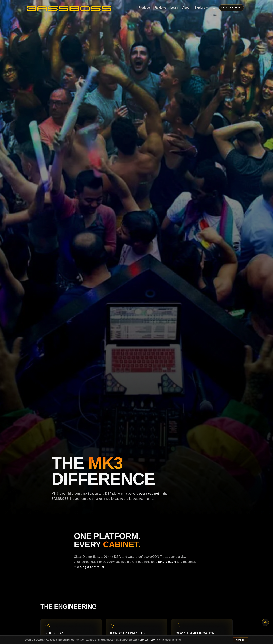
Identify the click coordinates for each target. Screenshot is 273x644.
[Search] (214, 8)
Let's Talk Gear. (231, 8)
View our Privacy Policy (151, 640)
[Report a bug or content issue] (265, 622)
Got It (240, 640)
